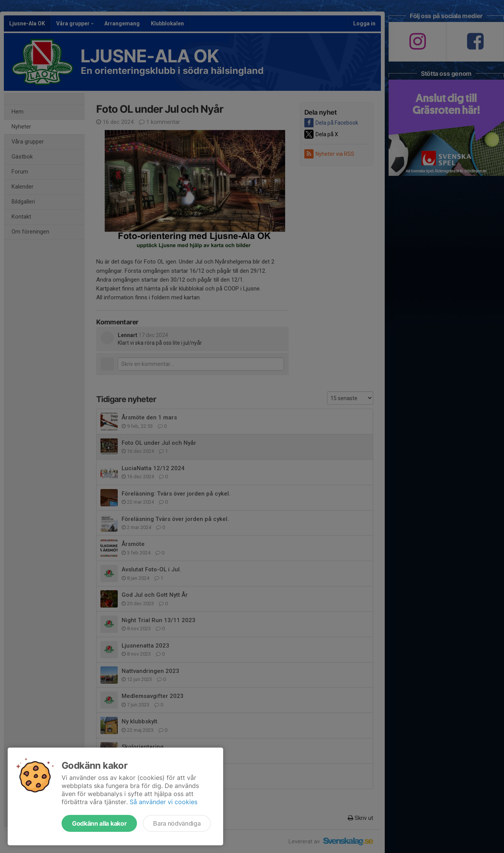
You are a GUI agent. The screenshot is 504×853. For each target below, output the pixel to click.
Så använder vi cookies (164, 802)
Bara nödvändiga (177, 823)
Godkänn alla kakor (99, 823)
